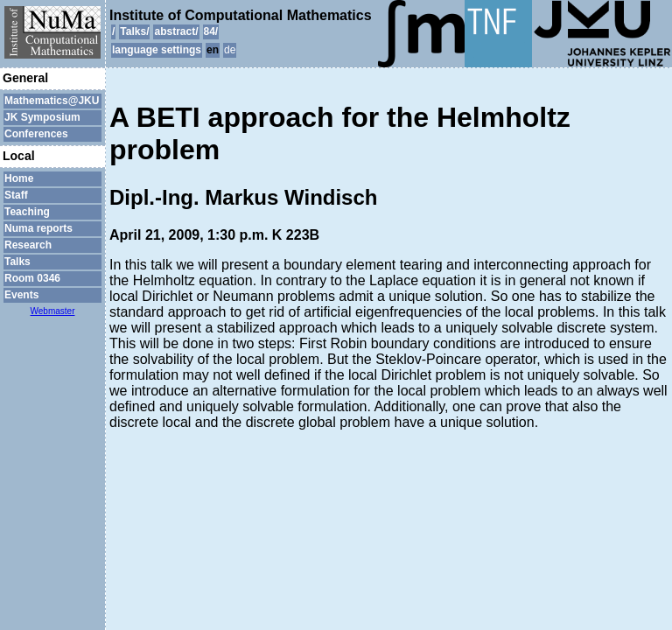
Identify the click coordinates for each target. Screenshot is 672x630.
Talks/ (134, 31)
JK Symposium (42, 117)
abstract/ (176, 31)
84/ (211, 31)
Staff (16, 195)
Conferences (36, 134)
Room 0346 (32, 278)
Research (28, 245)
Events (21, 295)
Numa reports (38, 228)
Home (19, 178)
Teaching (27, 212)
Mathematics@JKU (52, 101)
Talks (17, 262)
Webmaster (53, 311)
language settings (157, 50)
